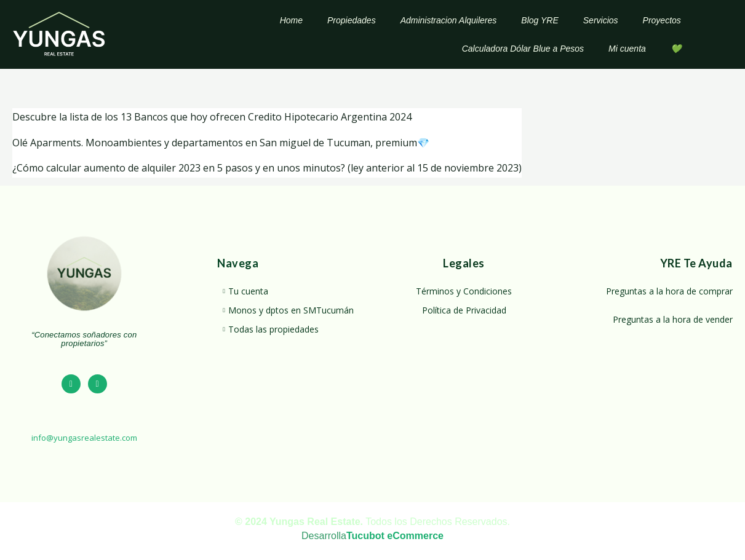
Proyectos (662, 20)
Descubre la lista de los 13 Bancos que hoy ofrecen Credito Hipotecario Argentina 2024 (212, 117)
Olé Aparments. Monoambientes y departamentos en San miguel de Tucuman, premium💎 (221, 143)
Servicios (601, 20)
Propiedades (352, 20)
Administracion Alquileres (449, 20)
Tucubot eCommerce (395, 536)
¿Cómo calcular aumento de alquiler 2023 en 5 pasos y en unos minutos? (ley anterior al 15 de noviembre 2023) (267, 168)
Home (291, 20)
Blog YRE (540, 20)
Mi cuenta (627, 49)
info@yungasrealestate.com (84, 438)
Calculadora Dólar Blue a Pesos (523, 49)
